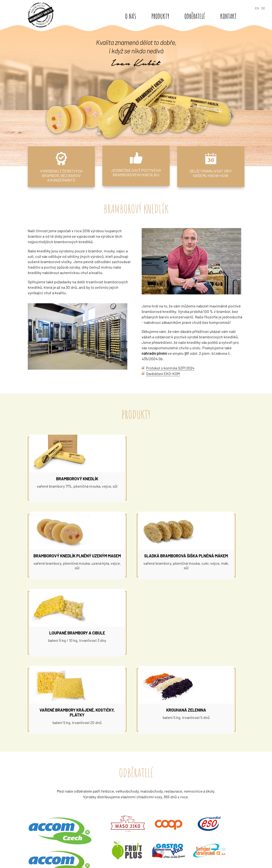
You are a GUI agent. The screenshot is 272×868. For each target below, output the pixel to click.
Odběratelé (197, 16)
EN (257, 8)
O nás (133, 16)
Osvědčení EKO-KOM (163, 375)
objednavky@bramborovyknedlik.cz (207, 854)
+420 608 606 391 (124, 854)
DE (263, 8)
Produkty (163, 16)
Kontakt (231, 16)
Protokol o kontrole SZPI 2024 (170, 370)
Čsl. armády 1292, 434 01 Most (202, 814)
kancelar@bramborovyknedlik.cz (205, 824)
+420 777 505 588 (221, 819)
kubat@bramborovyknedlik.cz (134, 824)
